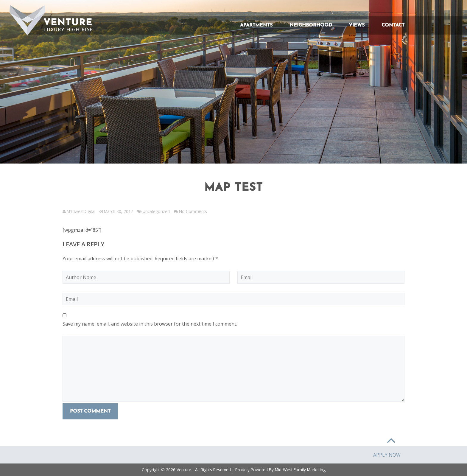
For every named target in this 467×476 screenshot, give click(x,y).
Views (357, 25)
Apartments (256, 25)
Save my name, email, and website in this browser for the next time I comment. (150, 324)
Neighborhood (311, 25)
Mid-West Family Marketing (300, 470)
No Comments (193, 211)
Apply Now (387, 455)
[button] (27, 20)
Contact (393, 25)
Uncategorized (156, 211)
